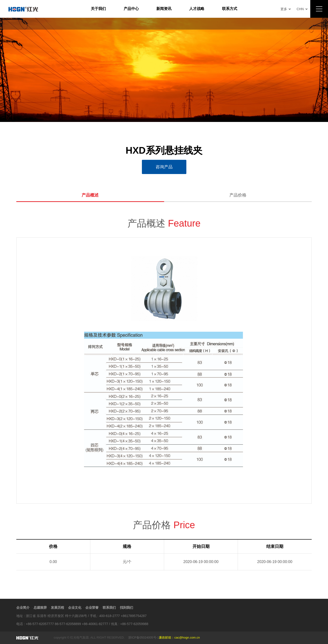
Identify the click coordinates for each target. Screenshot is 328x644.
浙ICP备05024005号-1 (144, 637)
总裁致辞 (40, 608)
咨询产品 (164, 167)
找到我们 (127, 608)
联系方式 (230, 9)
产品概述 (90, 195)
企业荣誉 (92, 608)
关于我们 (98, 9)
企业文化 (75, 608)
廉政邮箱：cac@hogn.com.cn (179, 637)
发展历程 (57, 608)
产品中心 (131, 9)
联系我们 (109, 608)
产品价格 (238, 195)
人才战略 (197, 9)
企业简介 (23, 608)
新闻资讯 (164, 9)
